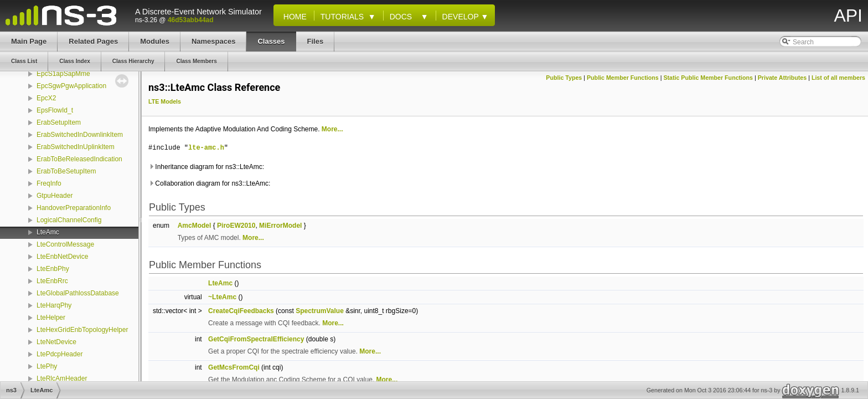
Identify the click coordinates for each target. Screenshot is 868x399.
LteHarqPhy (54, 305)
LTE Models (165, 101)
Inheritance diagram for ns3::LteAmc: (206, 167)
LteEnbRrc (52, 281)
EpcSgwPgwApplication (71, 86)
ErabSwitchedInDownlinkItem (80, 135)
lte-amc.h (206, 148)
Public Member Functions (623, 78)
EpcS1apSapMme (63, 74)
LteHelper (51, 318)
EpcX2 (46, 98)
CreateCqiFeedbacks (241, 311)
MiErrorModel (280, 226)
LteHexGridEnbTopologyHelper (82, 330)
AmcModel (195, 226)
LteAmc (48, 232)
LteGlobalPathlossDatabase (78, 293)
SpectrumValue (320, 311)
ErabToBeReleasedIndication (79, 159)
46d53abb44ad (191, 20)
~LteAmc (222, 297)
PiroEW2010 (236, 226)
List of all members (838, 78)
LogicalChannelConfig (69, 220)
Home (293, 17)
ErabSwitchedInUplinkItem (76, 147)
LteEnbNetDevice (62, 257)
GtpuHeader (55, 196)
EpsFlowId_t (55, 110)
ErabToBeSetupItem (66, 171)
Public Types (564, 78)
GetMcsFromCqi (234, 367)
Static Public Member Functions (708, 78)
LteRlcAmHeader (62, 378)
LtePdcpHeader (60, 354)
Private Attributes (782, 78)
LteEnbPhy (53, 269)
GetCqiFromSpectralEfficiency (256, 339)
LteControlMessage (65, 244)
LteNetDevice (56, 342)
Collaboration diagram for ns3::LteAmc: (209, 183)
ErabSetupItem (59, 122)
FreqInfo (49, 183)
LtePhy (47, 366)
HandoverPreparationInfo (74, 208)
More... (332, 129)
